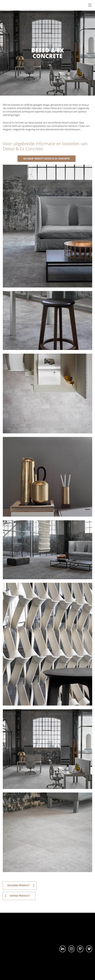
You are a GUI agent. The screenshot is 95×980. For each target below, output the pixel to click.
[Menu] (90, 5)
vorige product (17, 896)
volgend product (21, 885)
